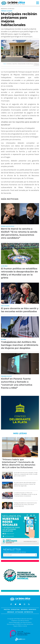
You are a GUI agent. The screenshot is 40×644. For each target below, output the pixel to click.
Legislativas (15, 609)
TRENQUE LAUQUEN (36, 64)
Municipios (32, 609)
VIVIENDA (9, 64)
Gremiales (11, 612)
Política (7, 609)
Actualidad (19, 612)
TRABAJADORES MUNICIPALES (26, 64)
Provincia (24, 609)
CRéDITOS (15, 64)
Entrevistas (29, 612)
